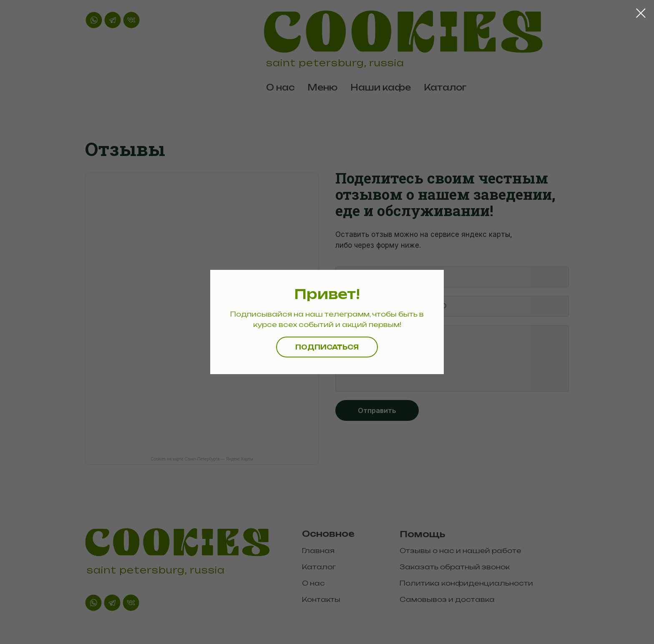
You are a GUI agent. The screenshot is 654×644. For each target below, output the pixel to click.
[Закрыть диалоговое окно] (641, 13)
